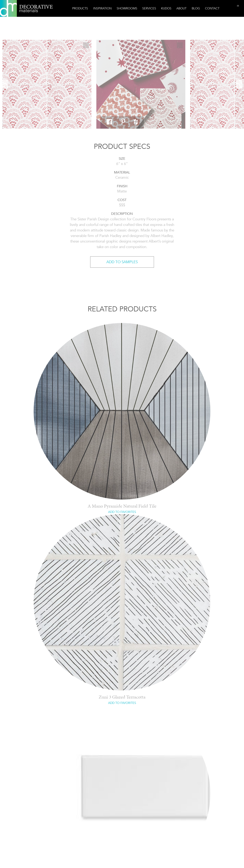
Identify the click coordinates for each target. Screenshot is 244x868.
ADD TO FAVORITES (122, 512)
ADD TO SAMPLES (122, 262)
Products (80, 8)
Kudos (166, 8)
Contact (212, 8)
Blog (196, 8)
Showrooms (127, 8)
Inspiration (102, 8)
